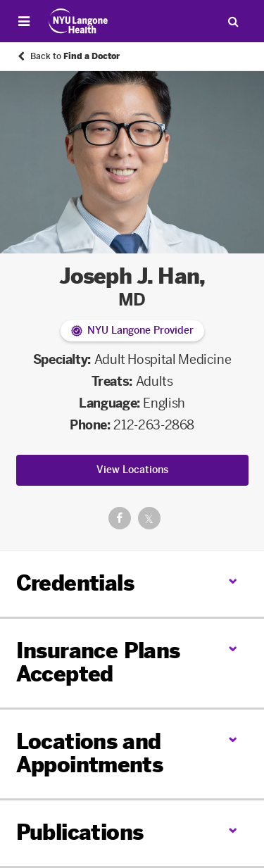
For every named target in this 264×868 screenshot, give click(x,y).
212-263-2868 (154, 425)
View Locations (132, 470)
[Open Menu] (24, 21)
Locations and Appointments (90, 754)
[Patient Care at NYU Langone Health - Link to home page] (78, 21)
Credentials (75, 584)
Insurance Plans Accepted (98, 663)
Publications (80, 833)
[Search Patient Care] (233, 21)
